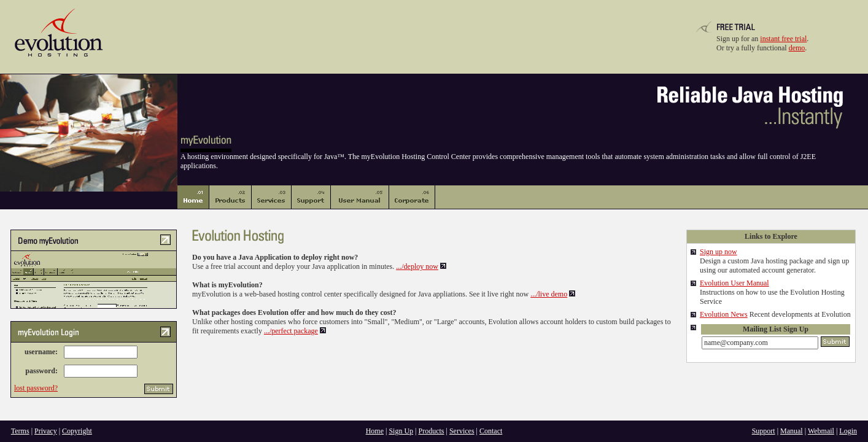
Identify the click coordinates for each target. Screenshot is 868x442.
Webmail (821, 431)
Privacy (46, 431)
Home (375, 431)
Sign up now (719, 252)
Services (462, 431)
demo (797, 48)
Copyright (77, 431)
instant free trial (783, 39)
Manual (792, 431)
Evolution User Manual (734, 283)
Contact (491, 431)
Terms (20, 431)
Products (432, 431)
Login (848, 431)
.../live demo (549, 294)
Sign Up (401, 431)
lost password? (36, 388)
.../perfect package (291, 331)
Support (764, 431)
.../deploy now (417, 266)
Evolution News (724, 314)
